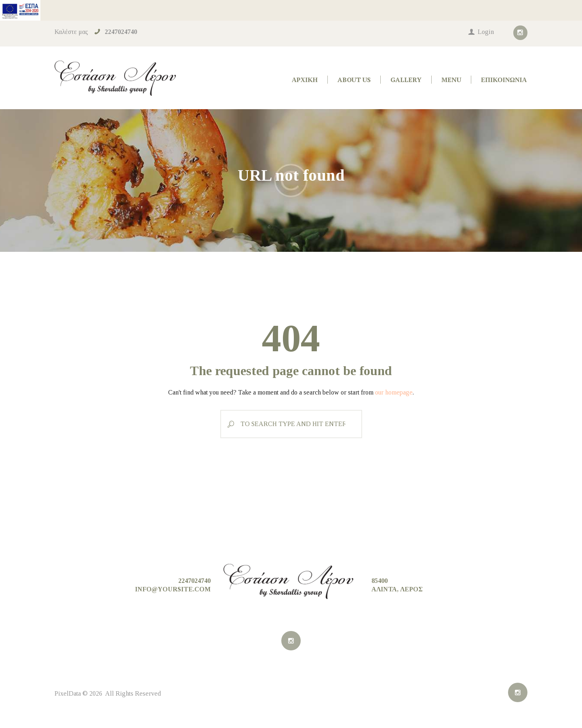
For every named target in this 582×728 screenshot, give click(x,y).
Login (486, 32)
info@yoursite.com (173, 589)
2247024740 (121, 32)
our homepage (394, 392)
